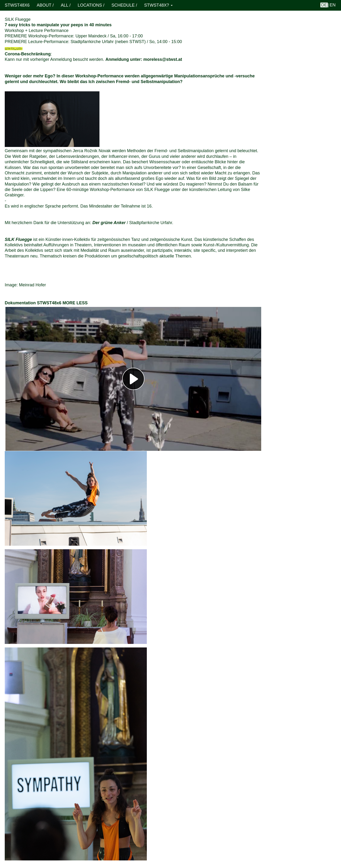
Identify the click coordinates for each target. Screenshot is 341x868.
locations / (91, 5)
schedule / (124, 5)
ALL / (66, 5)
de (324, 5)
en (333, 5)
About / (45, 5)
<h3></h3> (133, 379)
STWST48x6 (17, 5)
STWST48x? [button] (158, 5)
